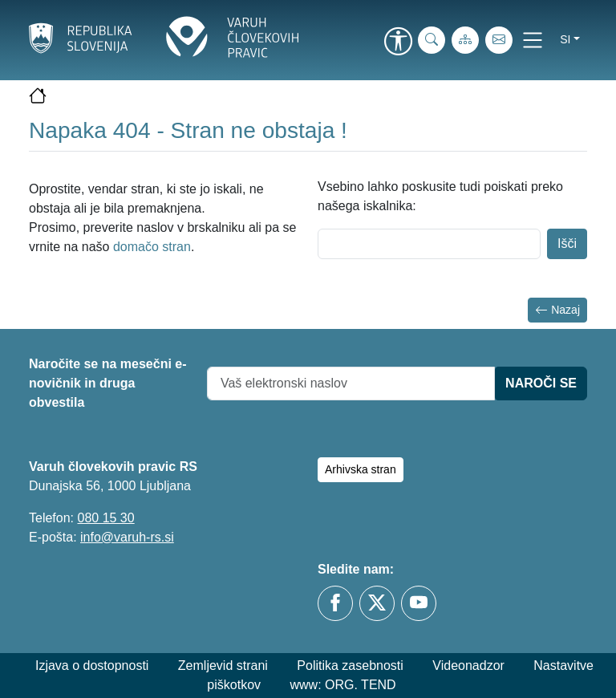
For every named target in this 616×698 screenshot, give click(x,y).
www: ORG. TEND (343, 685)
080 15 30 (105, 518)
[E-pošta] (499, 40)
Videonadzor (468, 666)
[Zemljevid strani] (465, 40)
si (565, 39)
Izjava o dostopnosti (92, 666)
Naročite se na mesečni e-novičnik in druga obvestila (108, 383)
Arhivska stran (361, 469)
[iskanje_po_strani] (432, 40)
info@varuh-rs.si (127, 537)
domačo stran (152, 247)
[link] (398, 43)
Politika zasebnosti (350, 666)
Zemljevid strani (223, 666)
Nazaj (557, 310)
